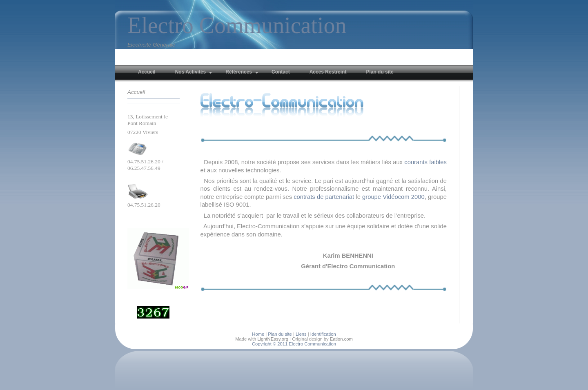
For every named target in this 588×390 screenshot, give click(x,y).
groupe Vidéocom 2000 (393, 197)
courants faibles (425, 162)
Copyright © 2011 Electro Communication (294, 344)
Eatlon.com (341, 339)
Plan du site (280, 334)
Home (258, 334)
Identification (323, 334)
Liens (301, 334)
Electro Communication (237, 25)
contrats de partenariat (324, 197)
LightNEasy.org (273, 339)
